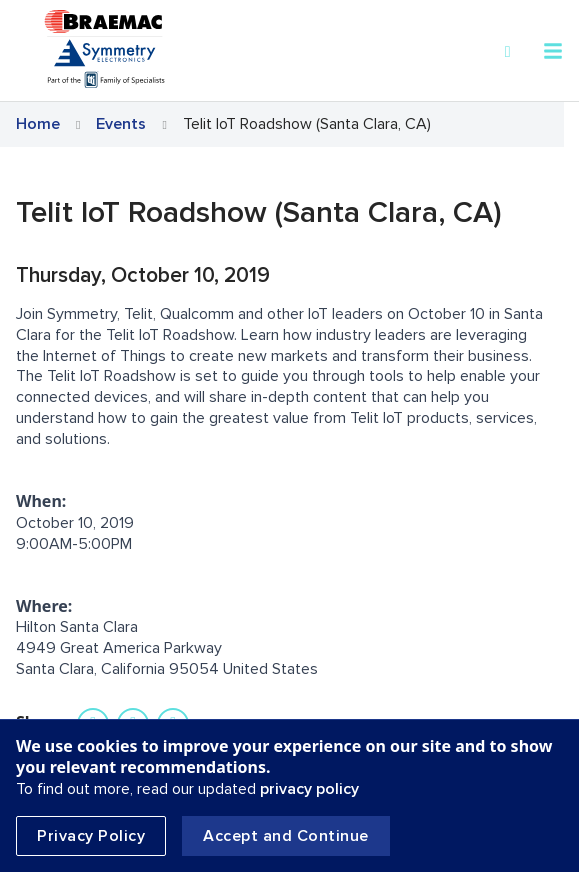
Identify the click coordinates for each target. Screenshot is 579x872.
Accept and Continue (286, 836)
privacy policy (309, 789)
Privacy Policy (91, 836)
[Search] (508, 52)
